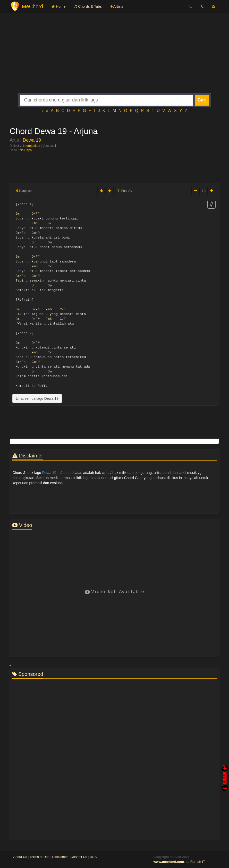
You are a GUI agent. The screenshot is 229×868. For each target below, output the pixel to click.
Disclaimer (60, 857)
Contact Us (79, 857)
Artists (117, 6)
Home (58, 6)
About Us (20, 857)
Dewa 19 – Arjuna (56, 473)
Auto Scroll (225, 771)
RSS (93, 857)
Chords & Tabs (88, 6)
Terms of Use (40, 857)
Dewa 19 (32, 140)
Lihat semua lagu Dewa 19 (37, 398)
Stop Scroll (225, 784)
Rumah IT (198, 862)
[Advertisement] (114, 57)
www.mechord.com (169, 862)
